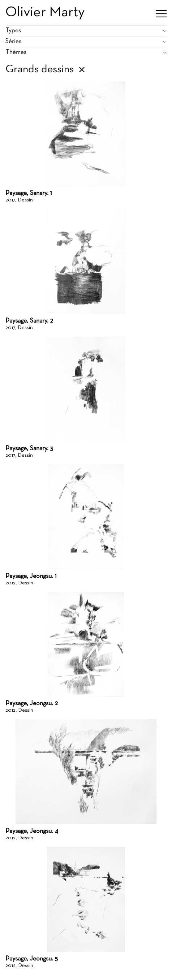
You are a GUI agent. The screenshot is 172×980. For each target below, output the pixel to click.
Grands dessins (40, 70)
